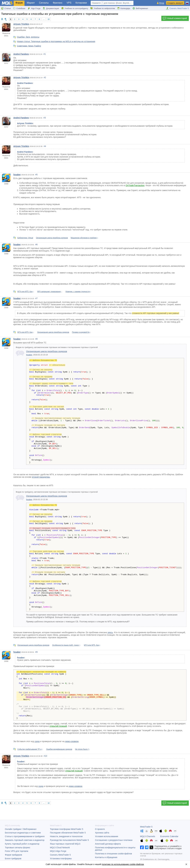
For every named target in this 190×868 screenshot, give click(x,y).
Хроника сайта (102, 833)
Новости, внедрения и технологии (66, 836)
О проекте (100, 829)
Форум (19, 3)
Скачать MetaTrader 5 (177, 8)
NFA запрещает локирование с (50, 292)
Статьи (6, 8)
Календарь (124, 8)
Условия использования (107, 836)
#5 (36, 175)
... (44, 19)
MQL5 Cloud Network (60, 848)
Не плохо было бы (83, 749)
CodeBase (19, 8)
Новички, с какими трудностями (79, 292)
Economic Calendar (169, 836)
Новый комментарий (175, 18)
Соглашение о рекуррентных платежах (114, 840)
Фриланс (58, 3)
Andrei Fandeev (21, 54)
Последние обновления (68, 833)
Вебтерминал (140, 8)
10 (48, 19)
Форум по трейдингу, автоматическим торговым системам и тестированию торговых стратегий (57, 347)
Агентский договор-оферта (108, 844)
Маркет (31, 3)
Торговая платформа (67, 829)
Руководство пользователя (69, 840)
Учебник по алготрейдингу (75, 8)
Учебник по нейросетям (103, 8)
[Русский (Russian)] (187, 2)
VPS (69, 3)
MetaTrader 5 (146, 827)
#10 (45, 756)
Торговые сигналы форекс (18, 848)
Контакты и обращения (106, 857)
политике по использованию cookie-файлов (123, 864)
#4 (45, 146)
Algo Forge (34, 8)
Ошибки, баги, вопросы (28, 37)
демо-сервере (72, 741)
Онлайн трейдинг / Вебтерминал (21, 829)
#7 (36, 298)
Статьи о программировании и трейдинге (25, 836)
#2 (45, 77)
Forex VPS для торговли (17, 851)
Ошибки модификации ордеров (59, 749)
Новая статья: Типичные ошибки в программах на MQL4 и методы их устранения (56, 41)
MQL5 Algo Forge (58, 851)
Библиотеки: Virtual (25, 238)
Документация (51, 8)
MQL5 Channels (148, 836)
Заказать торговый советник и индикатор (25, 840)
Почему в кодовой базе (82, 332)
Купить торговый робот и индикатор (22, 844)
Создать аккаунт (175, 3)
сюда (37, 741)
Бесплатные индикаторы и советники (23, 833)
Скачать (60, 855)
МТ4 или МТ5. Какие (26, 292)
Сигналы (44, 3)
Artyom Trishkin (21, 24)
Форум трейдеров (13, 855)
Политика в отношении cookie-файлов (113, 854)
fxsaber (17, 175)
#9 (36, 652)
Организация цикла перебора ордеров (52, 238)
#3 (45, 118)
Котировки (81, 3)
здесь (110, 632)
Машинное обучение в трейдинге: (85, 238)
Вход (162, 3)
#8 (36, 339)
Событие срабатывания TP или (30, 749)
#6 (36, 245)
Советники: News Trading (29, 46)
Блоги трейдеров (13, 858)
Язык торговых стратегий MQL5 (65, 844)
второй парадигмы (41, 477)
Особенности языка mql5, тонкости (67, 645)
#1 (45, 54)
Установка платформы (61, 858)
